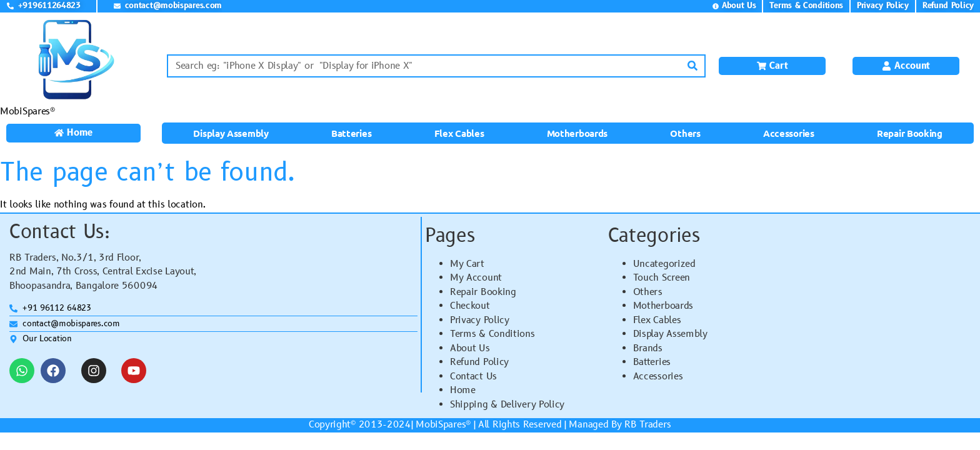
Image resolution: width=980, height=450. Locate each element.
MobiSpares (441, 425)
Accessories (789, 133)
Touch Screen (662, 278)
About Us (470, 348)
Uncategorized (664, 264)
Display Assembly (231, 133)
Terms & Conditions (492, 334)
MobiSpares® (27, 112)
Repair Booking (910, 133)
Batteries (351, 133)
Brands (648, 348)
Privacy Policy (480, 320)
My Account (476, 278)
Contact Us (473, 377)
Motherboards (577, 133)
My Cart (467, 264)
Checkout (470, 306)
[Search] (693, 66)
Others (685, 133)
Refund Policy (479, 362)
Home (463, 390)
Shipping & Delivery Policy (507, 405)
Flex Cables (459, 133)
